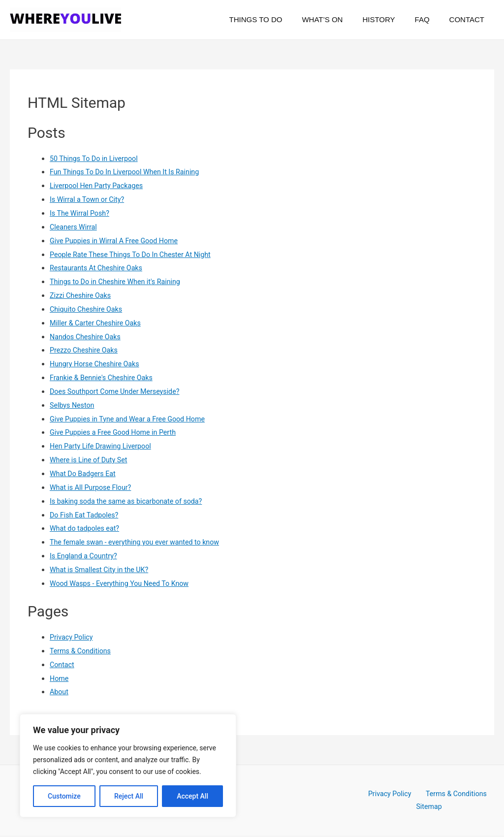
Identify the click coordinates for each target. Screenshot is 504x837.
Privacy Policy (72, 637)
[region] (128, 766)
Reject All (129, 796)
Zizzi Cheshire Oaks (82, 295)
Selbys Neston (73, 405)
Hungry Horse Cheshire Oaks (97, 364)
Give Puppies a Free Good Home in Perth (116, 432)
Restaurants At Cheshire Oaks (98, 268)
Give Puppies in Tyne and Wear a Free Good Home (131, 419)
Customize (64, 796)
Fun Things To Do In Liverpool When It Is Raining (128, 172)
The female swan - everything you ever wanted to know (139, 542)
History (391, 19)
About (60, 692)
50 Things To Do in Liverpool (96, 159)
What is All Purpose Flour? (93, 487)
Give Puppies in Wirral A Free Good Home (117, 241)
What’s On (339, 19)
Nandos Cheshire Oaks (87, 337)
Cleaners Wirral (75, 227)
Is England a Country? (85, 556)
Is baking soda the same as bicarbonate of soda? (130, 501)
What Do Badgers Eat (84, 474)
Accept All (192, 796)
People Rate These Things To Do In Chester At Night (135, 255)
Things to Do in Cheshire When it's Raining (118, 282)
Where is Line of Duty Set (91, 460)
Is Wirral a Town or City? (89, 199)
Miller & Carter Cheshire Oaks (98, 323)
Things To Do (278, 19)
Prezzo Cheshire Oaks (85, 350)
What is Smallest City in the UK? (102, 570)
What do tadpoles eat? (86, 528)
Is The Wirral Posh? (81, 213)
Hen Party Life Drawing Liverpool (103, 446)
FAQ (430, 19)
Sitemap (430, 807)
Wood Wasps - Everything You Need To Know (123, 583)
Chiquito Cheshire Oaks (88, 309)
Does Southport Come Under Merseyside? (118, 391)
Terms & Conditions (82, 651)
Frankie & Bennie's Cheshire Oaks (104, 378)
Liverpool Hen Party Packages (99, 186)
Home (60, 678)
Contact (469, 19)
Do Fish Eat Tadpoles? (86, 515)
